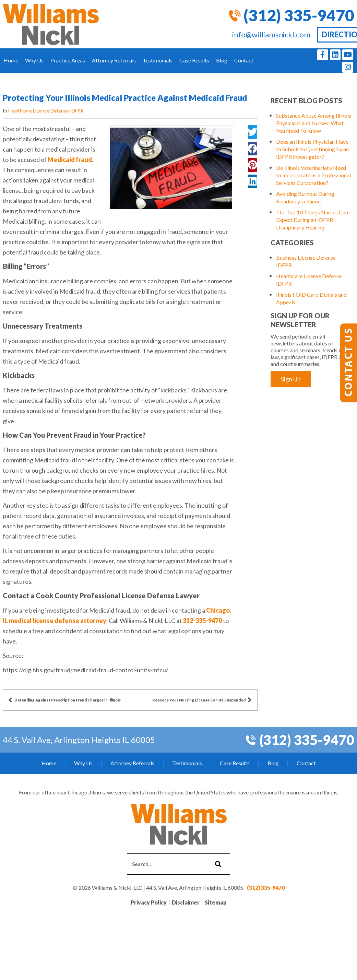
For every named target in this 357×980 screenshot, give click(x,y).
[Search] (217, 864)
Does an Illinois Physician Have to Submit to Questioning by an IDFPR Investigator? (312, 149)
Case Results (194, 60)
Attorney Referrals (114, 60)
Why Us (34, 60)
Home (11, 60)
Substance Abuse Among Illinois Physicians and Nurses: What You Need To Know (314, 123)
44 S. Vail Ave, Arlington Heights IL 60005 (79, 740)
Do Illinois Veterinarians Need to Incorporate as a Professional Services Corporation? (313, 175)
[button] (253, 132)
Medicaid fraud (69, 160)
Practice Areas (68, 60)
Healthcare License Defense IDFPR (46, 111)
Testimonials (158, 60)
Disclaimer (186, 902)
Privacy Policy (149, 902)
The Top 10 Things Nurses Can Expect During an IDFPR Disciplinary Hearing (312, 220)
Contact (244, 60)
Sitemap (216, 902)
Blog (222, 60)
